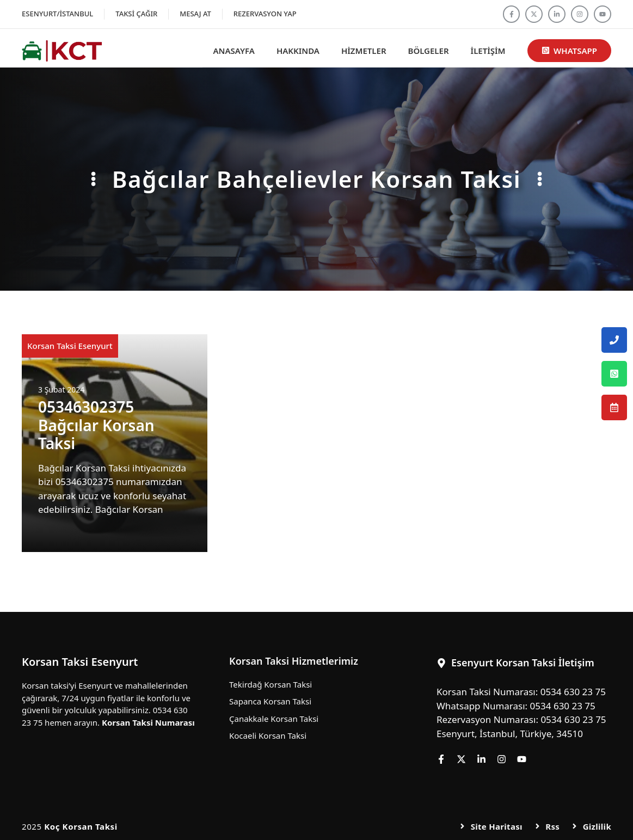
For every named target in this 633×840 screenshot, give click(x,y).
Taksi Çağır (136, 14)
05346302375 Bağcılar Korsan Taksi (96, 425)
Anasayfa (234, 51)
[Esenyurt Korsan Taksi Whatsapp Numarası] (614, 374)
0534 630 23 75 (573, 692)
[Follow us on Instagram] (580, 14)
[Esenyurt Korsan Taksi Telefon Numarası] (614, 340)
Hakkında (298, 51)
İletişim (488, 51)
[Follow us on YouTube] (603, 14)
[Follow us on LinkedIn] (557, 14)
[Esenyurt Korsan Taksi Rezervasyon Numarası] (614, 407)
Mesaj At (195, 14)
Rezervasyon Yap (265, 14)
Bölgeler (429, 51)
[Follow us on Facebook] (512, 14)
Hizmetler (364, 51)
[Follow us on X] (534, 14)
